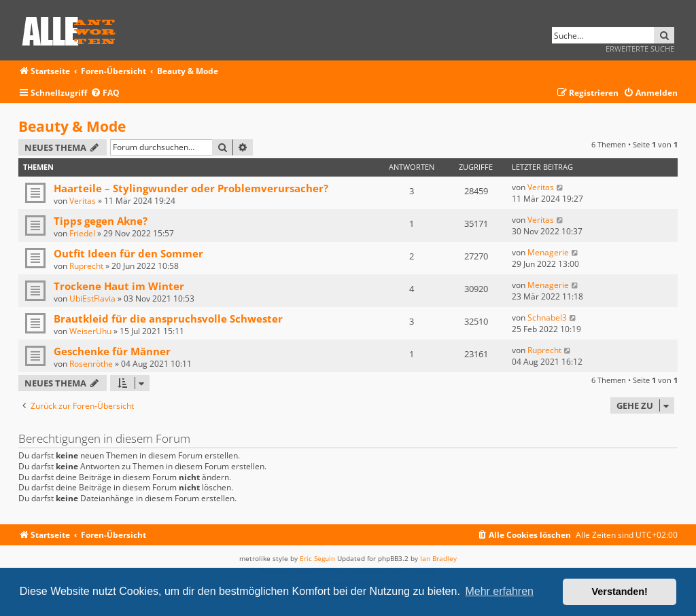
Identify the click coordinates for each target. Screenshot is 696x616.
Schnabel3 (547, 318)
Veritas (83, 201)
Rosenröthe (91, 364)
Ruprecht (86, 266)
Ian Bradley (438, 558)
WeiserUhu (90, 331)
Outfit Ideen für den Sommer (128, 253)
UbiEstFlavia (92, 298)
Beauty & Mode (72, 126)
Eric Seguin (317, 558)
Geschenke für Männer (112, 351)
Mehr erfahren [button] (499, 591)
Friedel (82, 233)
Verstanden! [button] (620, 592)
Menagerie (548, 252)
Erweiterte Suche (640, 49)
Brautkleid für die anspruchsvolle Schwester (168, 319)
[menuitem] (105, 93)
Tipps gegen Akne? (101, 221)
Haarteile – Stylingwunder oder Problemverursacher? (191, 188)
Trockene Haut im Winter (119, 286)
